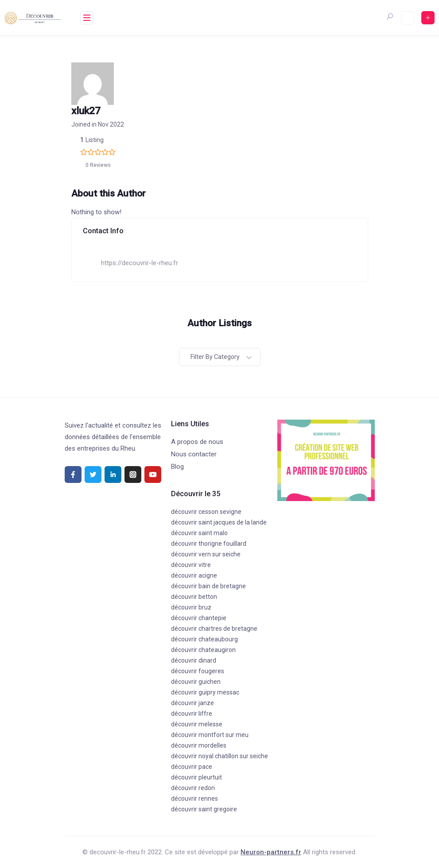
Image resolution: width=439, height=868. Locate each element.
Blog (177, 467)
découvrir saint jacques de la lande (219, 522)
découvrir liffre (192, 714)
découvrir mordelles (199, 745)
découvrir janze (192, 703)
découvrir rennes (194, 799)
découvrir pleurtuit (196, 777)
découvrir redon (193, 788)
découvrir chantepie (199, 618)
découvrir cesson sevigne (206, 512)
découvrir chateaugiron (203, 650)
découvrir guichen (196, 682)
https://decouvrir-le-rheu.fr (140, 263)
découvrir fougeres (198, 671)
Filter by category (215, 357)
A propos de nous (197, 442)
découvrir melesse (197, 724)
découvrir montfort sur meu (210, 735)
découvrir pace (192, 767)
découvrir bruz (191, 607)
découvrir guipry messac (205, 692)
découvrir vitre (191, 565)
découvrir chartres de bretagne (214, 629)
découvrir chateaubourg (204, 639)
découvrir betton (194, 597)
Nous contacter (194, 454)
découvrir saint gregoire (204, 809)
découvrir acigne (194, 575)
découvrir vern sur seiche (206, 554)
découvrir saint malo (199, 533)
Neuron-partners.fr (271, 852)
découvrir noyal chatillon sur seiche (219, 756)
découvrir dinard (194, 660)
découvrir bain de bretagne (208, 586)
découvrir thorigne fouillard (209, 544)
